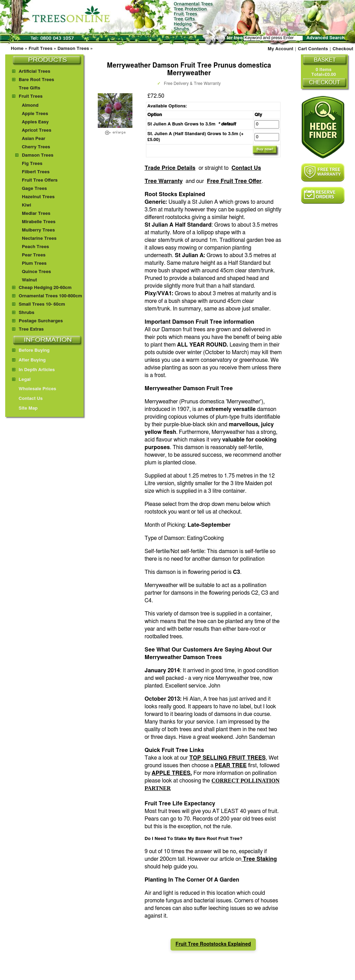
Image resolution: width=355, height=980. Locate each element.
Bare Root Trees (36, 80)
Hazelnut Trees (38, 197)
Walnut (29, 280)
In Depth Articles (33, 370)
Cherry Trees (36, 147)
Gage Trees (34, 189)
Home (17, 49)
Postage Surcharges (41, 321)
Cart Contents (313, 49)
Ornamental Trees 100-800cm (50, 296)
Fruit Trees (40, 49)
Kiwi (27, 205)
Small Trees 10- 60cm (42, 304)
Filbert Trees (36, 172)
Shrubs (27, 313)
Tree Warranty (164, 181)
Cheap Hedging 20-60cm (45, 288)
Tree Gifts (29, 88)
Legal (21, 380)
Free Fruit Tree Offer (234, 181)
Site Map (25, 408)
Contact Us (246, 168)
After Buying (29, 360)
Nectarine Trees (39, 239)
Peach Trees (35, 247)
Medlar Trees (36, 214)
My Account (280, 49)
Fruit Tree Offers (40, 180)
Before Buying (31, 351)
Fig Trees (32, 164)
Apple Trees (35, 114)
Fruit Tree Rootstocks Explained (213, 944)
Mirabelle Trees (39, 222)
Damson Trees (73, 49)
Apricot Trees (37, 130)
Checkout (343, 49)
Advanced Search (326, 38)
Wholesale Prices (34, 389)
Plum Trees (34, 264)
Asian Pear (34, 139)
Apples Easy (35, 122)
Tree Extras (31, 329)
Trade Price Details (170, 168)
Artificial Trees (34, 72)
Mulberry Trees (38, 230)
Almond (30, 106)
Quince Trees (36, 272)
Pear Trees (34, 255)
